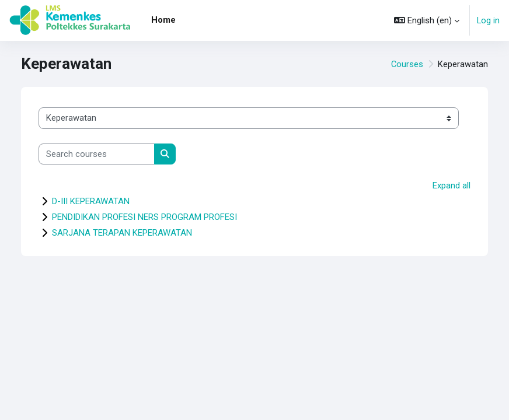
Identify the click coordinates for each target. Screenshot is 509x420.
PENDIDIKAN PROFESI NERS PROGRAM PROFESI (144, 217)
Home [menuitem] (163, 20)
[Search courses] (97, 154)
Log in (488, 20)
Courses (407, 64)
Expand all (452, 185)
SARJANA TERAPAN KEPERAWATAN (122, 233)
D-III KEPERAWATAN (91, 201)
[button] (427, 20)
